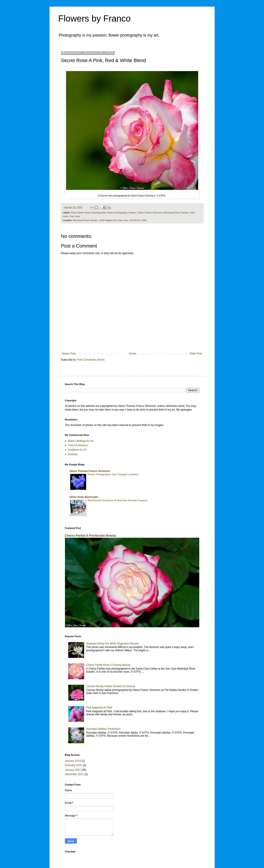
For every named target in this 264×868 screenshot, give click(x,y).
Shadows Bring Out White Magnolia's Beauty (112, 644)
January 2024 (73, 761)
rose (192, 213)
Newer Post (69, 354)
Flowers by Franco (95, 18)
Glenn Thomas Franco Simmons (90, 471)
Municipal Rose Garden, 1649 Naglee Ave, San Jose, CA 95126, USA (110, 220)
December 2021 (74, 774)
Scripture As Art (77, 450)
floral (73, 213)
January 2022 (73, 770)
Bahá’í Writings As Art (81, 441)
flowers (132, 213)
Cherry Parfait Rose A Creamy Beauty (108, 665)
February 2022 (74, 765)
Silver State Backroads (84, 497)
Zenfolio (73, 454)
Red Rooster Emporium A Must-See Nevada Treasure (118, 500)
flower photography (117, 213)
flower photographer (95, 213)
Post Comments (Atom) (91, 360)
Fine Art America (78, 445)
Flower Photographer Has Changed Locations (113, 474)
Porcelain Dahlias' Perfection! (103, 729)
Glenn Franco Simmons (150, 213)
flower (81, 213)
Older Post (196, 354)
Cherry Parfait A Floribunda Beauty (91, 536)
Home (133, 354)
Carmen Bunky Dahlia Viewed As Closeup (111, 686)
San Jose (75, 216)
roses (66, 216)
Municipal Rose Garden (176, 213)
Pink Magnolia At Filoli (99, 708)
